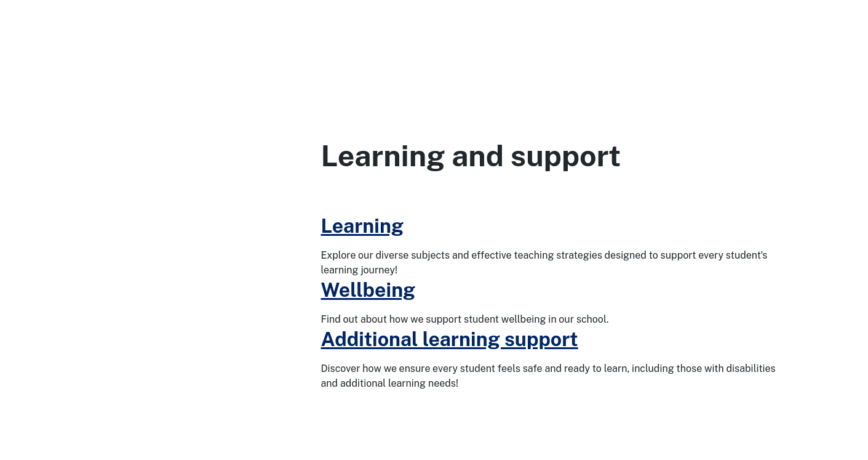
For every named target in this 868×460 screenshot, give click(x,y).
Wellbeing (368, 290)
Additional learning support (450, 339)
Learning (363, 226)
